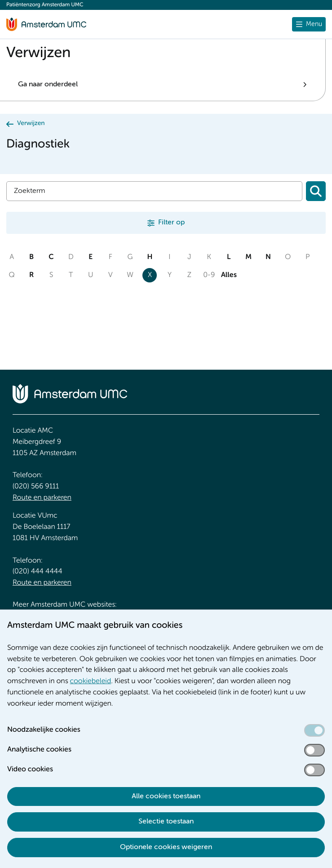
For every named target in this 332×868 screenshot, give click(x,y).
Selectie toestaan (166, 822)
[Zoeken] (316, 191)
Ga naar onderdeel (48, 85)
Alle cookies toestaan (166, 796)
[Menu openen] (309, 24)
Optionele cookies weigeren (166, 847)
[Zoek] (154, 191)
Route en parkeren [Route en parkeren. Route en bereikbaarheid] (42, 498)
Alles (229, 275)
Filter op (171, 223)
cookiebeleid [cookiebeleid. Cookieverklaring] (91, 681)
